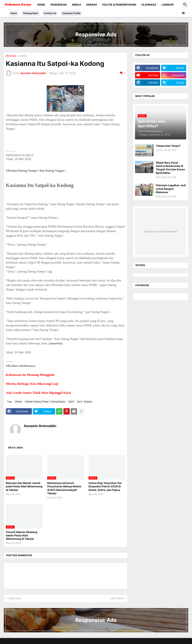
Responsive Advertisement (160, 231)
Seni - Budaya (85, 402)
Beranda (11, 56)
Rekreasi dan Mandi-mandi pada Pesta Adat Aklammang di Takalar (24, 486)
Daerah (92, 5)
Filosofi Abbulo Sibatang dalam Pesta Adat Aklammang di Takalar (22, 535)
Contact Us (50, 13)
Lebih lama (117, 598)
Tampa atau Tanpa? (168, 146)
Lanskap (168, 5)
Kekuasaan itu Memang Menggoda (30, 375)
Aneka (76, 5)
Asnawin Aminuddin (40, 426)
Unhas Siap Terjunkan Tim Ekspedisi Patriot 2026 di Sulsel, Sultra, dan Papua (105, 486)
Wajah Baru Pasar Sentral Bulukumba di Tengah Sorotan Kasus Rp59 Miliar (170, 168)
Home (41, 5)
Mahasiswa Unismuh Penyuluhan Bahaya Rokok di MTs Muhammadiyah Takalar (64, 488)
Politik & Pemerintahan (119, 5)
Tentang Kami (30, 13)
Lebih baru (14, 598)
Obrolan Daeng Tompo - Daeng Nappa (45, 402)
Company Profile (71, 13)
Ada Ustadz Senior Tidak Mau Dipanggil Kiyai (38, 393)
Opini (71, 402)
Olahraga (149, 5)
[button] (185, 5)
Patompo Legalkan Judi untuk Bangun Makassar (171, 189)
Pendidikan (58, 5)
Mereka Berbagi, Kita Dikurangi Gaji (32, 384)
